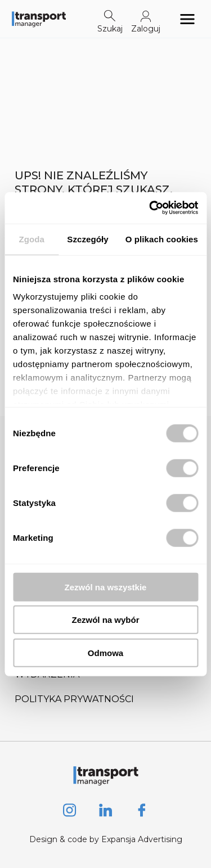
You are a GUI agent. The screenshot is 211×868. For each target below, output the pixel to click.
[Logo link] (39, 19)
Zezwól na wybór (105, 620)
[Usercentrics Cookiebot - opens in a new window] (150, 208)
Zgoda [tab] (32, 239)
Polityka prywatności (74, 699)
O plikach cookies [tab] (162, 239)
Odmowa (105, 652)
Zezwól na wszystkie (106, 587)
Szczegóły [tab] (87, 239)
